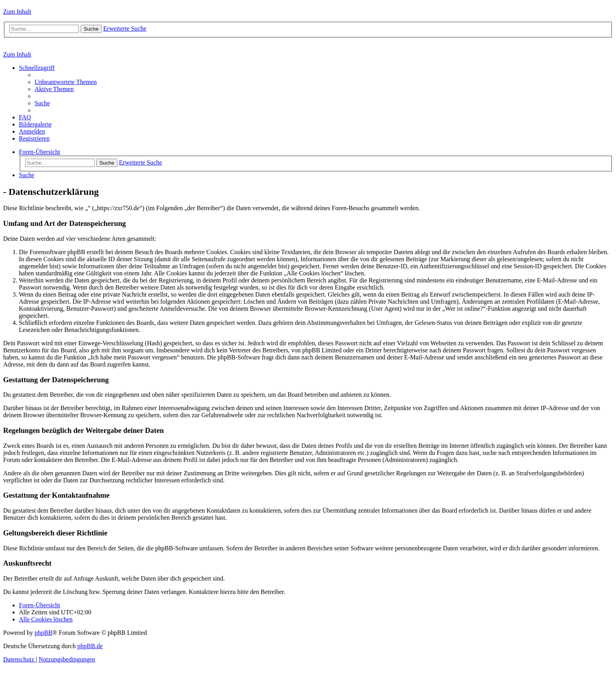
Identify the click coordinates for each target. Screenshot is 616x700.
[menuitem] (66, 82)
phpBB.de (90, 646)
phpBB (43, 633)
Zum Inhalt (17, 12)
